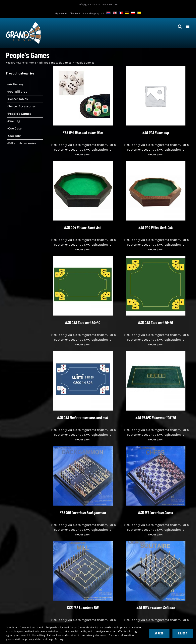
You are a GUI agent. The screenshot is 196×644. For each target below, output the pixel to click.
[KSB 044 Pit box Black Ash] (83, 163)
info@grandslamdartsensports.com (98, 4)
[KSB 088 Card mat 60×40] (83, 258)
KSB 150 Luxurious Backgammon (83, 513)
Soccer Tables (18, 99)
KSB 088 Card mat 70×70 (156, 322)
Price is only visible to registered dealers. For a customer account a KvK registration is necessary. (83, 149)
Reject (183, 633)
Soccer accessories (22, 106)
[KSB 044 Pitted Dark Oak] (156, 163)
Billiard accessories (22, 143)
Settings (61, 639)
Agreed (159, 633)
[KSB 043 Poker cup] (156, 68)
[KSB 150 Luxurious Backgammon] (83, 448)
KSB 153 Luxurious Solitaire (156, 608)
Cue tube (15, 136)
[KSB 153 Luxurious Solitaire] (156, 543)
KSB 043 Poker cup (156, 132)
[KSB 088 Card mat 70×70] (156, 258)
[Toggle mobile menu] (188, 26)
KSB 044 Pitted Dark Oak (156, 227)
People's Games (20, 114)
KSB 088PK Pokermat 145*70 (156, 418)
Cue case (15, 128)
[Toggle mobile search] (180, 26)
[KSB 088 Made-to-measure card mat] (83, 353)
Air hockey (16, 84)
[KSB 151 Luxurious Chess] (156, 448)
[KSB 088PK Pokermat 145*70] (156, 353)
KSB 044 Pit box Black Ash (83, 227)
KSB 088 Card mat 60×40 (83, 322)
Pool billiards (18, 92)
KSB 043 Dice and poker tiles (83, 132)
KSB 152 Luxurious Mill (83, 608)
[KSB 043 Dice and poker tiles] (83, 68)
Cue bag (14, 121)
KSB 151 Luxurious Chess (156, 513)
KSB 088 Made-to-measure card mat (83, 418)
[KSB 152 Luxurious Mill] (83, 543)
